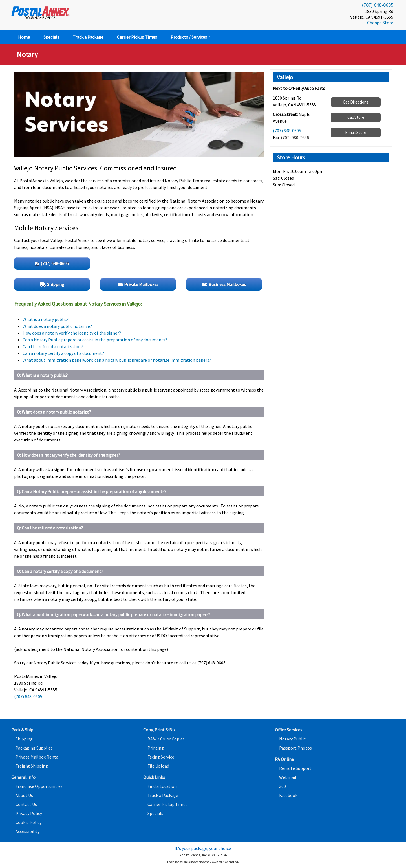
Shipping (24, 739)
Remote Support (295, 768)
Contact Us (26, 804)
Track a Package (88, 37)
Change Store (380, 23)
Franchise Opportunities (39, 786)
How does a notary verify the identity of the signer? (72, 333)
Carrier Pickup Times (137, 37)
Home (24, 37)
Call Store (356, 117)
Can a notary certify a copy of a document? (63, 353)
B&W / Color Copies (166, 739)
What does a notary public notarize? (57, 326)
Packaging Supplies (34, 748)
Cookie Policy (28, 822)
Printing (156, 748)
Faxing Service (161, 757)
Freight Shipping (32, 766)
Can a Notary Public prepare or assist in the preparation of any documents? (95, 340)
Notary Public (292, 739)
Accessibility (27, 831)
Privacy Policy (29, 813)
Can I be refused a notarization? (53, 346)
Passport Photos (295, 748)
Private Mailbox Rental (38, 757)
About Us (24, 795)
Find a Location (162, 786)
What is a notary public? (46, 319)
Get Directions (356, 102)
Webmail (288, 777)
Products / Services (191, 37)
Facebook (288, 795)
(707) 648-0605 (378, 5)
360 (283, 786)
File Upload (158, 766)
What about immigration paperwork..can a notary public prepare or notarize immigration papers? (117, 360)
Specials (51, 37)
